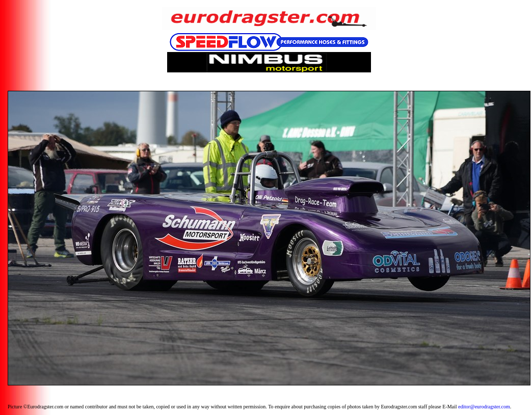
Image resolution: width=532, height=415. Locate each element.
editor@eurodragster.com (484, 407)
